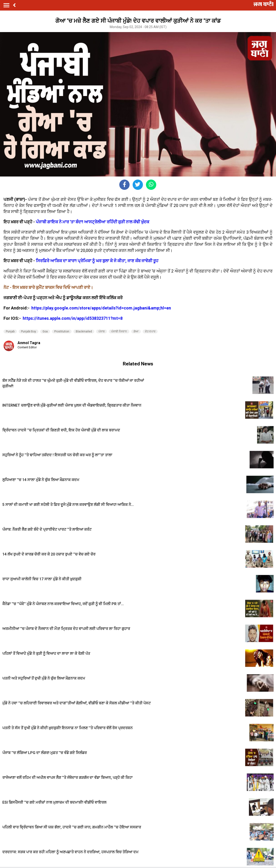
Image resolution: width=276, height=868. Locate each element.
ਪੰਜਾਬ (102, 331)
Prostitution (62, 331)
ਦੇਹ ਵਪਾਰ (150, 331)
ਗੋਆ (136, 331)
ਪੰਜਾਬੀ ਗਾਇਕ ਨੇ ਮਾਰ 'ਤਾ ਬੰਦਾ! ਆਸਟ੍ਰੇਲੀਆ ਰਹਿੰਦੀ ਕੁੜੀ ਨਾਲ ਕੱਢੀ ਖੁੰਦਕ (93, 222)
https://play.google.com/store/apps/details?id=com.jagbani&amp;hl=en (102, 308)
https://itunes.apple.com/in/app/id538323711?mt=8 (73, 318)
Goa (45, 331)
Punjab (10, 331)
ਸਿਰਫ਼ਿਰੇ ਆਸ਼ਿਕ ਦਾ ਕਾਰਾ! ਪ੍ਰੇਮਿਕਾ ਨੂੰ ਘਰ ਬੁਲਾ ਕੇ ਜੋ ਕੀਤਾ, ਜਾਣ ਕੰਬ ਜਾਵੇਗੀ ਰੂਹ (97, 261)
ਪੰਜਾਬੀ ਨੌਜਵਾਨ (119, 331)
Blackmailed (84, 331)
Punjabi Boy (29, 331)
